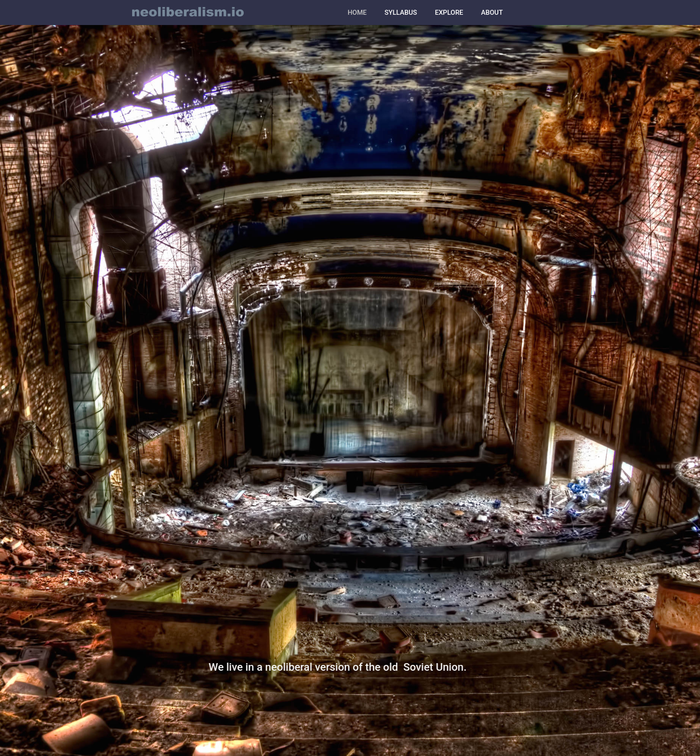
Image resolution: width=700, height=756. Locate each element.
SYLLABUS (401, 13)
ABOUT (492, 13)
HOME (357, 13)
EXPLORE (449, 13)
